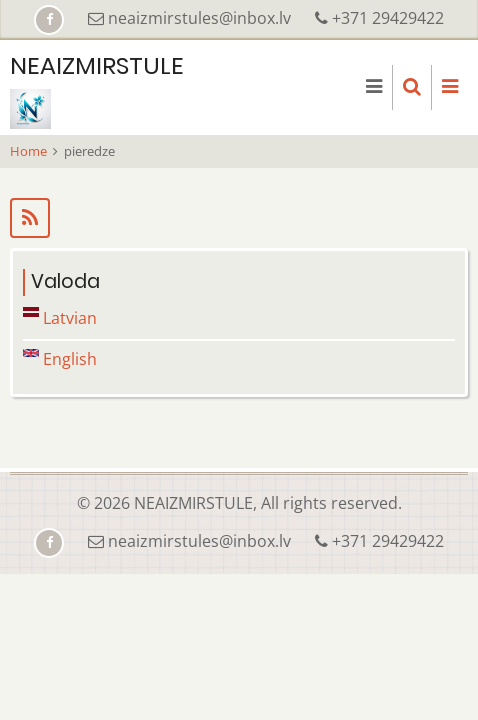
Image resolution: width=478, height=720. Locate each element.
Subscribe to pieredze (239, 218)
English (60, 359)
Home (28, 151)
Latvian (60, 318)
